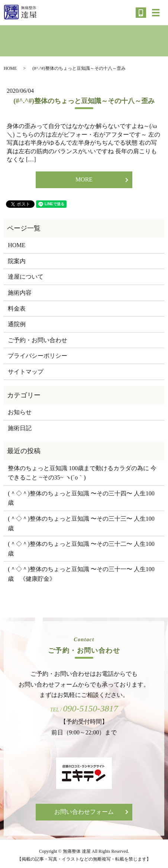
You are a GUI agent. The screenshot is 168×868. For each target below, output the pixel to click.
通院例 (17, 324)
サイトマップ (26, 372)
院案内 (17, 261)
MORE (84, 179)
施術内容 (20, 293)
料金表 (17, 309)
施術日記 (20, 428)
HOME (10, 68)
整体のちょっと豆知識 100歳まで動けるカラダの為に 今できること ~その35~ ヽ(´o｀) (82, 473)
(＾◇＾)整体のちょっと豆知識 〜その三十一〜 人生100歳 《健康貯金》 (81, 574)
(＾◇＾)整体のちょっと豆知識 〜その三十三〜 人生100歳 (81, 523)
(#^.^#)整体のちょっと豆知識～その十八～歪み (84, 101)
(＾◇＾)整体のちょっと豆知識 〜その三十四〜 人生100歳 (81, 498)
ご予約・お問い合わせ (38, 340)
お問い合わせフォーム (84, 812)
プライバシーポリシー (38, 356)
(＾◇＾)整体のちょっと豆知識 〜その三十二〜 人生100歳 (81, 549)
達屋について (26, 277)
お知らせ (20, 412)
